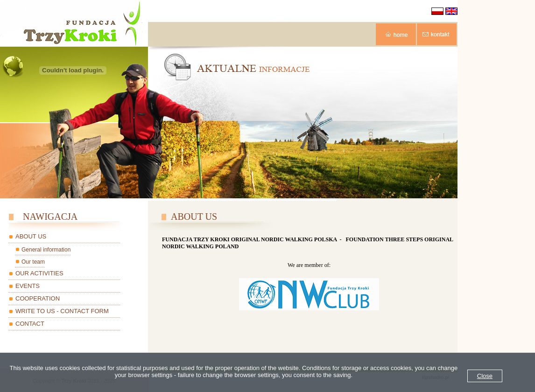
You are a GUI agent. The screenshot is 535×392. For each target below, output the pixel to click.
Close (485, 376)
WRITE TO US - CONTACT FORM (62, 311)
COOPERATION (38, 298)
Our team (33, 262)
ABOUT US (31, 236)
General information (46, 250)
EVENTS (28, 286)
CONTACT (30, 324)
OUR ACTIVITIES (39, 273)
